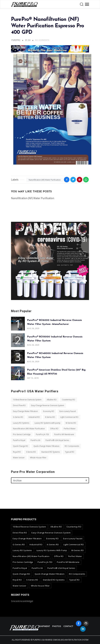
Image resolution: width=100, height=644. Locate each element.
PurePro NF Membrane (64, 434)
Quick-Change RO (21, 446)
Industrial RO (34, 417)
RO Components (72, 446)
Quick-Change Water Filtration (46, 446)
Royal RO (17, 452)
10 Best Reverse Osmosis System (27, 400)
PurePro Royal (19, 440)
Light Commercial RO (69, 417)
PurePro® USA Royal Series (57, 440)
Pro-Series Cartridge (22, 434)
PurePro (16, 40)
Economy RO (49, 411)
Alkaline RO (52, 400)
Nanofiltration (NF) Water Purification (45, 180)
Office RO (54, 429)
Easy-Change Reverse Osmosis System (48, 405)
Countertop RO (69, 400)
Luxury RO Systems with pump (47, 423)
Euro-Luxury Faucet (68, 411)
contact (68, 626)
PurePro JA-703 (42, 434)
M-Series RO (71, 423)
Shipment (45, 626)
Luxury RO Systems (21, 423)
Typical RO (70, 452)
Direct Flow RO (19, 405)
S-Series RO (31, 452)
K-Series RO (50, 417)
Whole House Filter (38, 458)
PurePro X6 (35, 440)
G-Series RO (18, 417)
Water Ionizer (19, 458)
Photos (57, 626)
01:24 (28, 40)
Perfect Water (70, 429)
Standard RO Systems (51, 452)
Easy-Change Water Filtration (25, 411)
